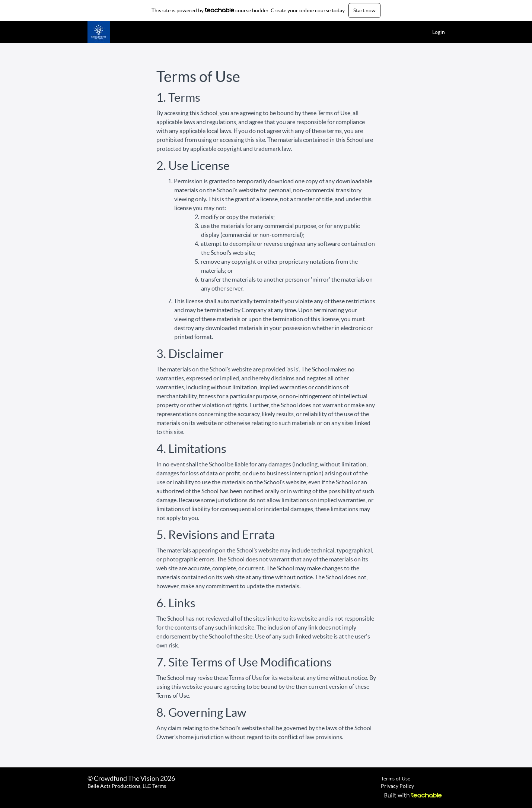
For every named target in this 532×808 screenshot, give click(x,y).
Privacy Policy (397, 786)
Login (439, 32)
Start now (364, 10)
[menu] (436, 32)
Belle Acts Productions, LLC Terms (127, 786)
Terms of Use (396, 779)
